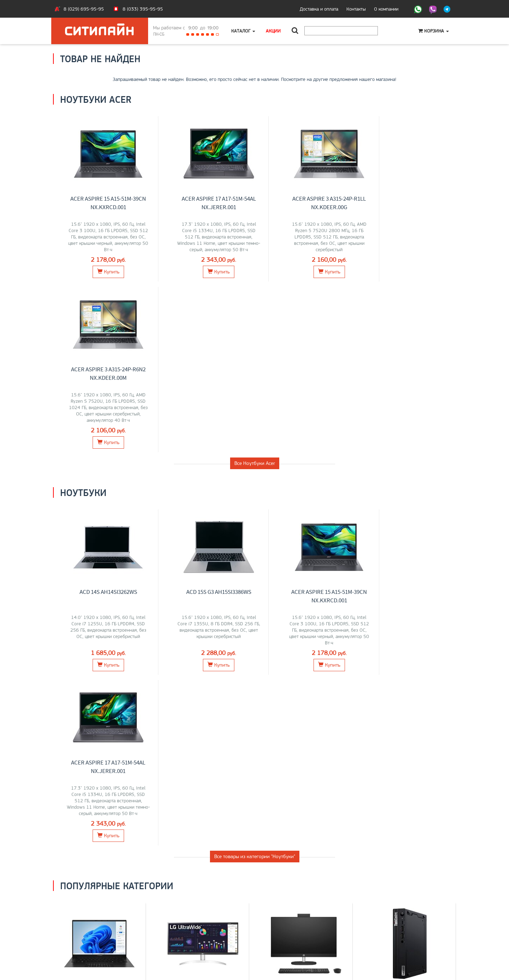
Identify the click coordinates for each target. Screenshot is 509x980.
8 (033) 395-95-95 (143, 9)
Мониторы (203, 658)
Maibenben (90, 681)
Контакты (356, 9)
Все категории (255, 734)
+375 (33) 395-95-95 (283, 920)
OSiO (96, 688)
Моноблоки (306, 658)
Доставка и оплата (319, 9)
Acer (111, 673)
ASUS (72, 673)
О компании (386, 9)
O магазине (70, 935)
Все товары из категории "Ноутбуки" (255, 515)
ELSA (215, 681)
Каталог (243, 31)
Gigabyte (113, 681)
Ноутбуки (99, 658)
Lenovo (87, 673)
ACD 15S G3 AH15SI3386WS (208, 421)
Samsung (206, 673)
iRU (128, 673)
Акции (273, 31)
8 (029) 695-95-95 (84, 9)
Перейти (100, 705)
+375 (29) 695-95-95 (283, 927)
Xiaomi (236, 673)
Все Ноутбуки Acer (255, 293)
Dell (191, 673)
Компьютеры (410, 658)
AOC (190, 681)
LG (165, 673)
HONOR (70, 681)
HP (120, 673)
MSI (100, 673)
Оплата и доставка (78, 920)
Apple (130, 681)
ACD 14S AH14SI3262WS (105, 421)
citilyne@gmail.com (279, 935)
